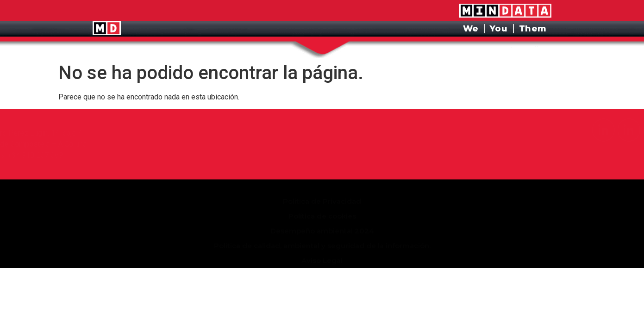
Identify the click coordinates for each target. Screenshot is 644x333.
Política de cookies (322, 204)
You (499, 29)
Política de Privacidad (322, 189)
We (471, 29)
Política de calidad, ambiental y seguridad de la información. (322, 233)
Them (533, 29)
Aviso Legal (322, 248)
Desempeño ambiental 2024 (322, 219)
